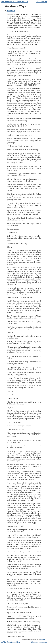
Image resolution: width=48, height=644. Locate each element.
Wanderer (11, 11)
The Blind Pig (42, 2)
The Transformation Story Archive (14, 2)
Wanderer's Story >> (39, 642)
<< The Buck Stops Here (11, 642)
